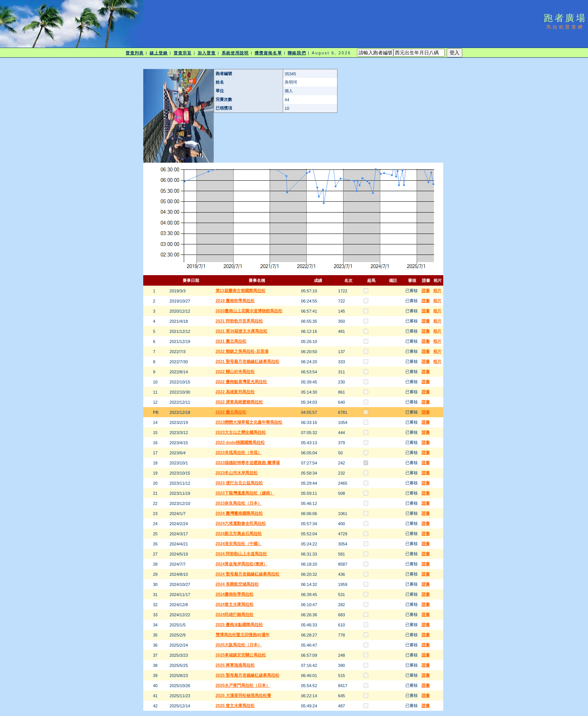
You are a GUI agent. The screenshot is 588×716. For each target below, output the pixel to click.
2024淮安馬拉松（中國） (239, 544)
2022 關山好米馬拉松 (235, 371)
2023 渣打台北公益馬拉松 (239, 483)
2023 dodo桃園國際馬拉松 (240, 442)
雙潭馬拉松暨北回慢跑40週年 (243, 635)
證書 (426, 291)
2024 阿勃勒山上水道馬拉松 (241, 554)
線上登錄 (159, 53)
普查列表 (135, 53)
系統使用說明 (235, 53)
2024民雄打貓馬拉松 (235, 614)
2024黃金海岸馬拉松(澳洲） (241, 564)
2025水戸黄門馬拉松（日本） (243, 685)
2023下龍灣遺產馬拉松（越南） (245, 493)
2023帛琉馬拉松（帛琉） (239, 452)
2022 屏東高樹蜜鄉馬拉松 (239, 402)
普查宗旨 (183, 53)
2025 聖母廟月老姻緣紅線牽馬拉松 (248, 675)
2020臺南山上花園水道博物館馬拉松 (249, 311)
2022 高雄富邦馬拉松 (235, 392)
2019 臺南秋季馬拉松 (235, 301)
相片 (437, 291)
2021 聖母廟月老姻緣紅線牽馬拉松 (248, 361)
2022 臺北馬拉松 (231, 412)
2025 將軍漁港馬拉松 (235, 665)
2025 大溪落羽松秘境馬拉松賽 (244, 695)
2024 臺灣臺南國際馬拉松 (239, 513)
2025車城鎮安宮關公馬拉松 (241, 655)
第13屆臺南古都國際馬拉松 (241, 291)
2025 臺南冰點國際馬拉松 (239, 625)
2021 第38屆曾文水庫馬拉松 (242, 331)
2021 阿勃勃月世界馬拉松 (239, 321)
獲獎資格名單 (268, 53)
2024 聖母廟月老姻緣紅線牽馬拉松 (248, 574)
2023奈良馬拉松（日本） (239, 503)
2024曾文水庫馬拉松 (235, 604)
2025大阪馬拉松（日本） (239, 645)
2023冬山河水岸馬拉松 (237, 473)
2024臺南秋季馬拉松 (235, 594)
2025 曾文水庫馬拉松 (235, 706)
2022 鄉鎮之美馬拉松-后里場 (242, 351)
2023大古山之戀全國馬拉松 (241, 432)
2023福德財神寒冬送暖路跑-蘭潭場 (248, 463)
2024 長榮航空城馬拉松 (237, 584)
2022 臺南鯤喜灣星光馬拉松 (241, 382)
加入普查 (207, 53)
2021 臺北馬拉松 (231, 341)
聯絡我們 (297, 53)
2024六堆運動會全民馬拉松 (241, 523)
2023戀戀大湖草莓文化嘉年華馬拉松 (249, 422)
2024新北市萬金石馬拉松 (239, 533)
